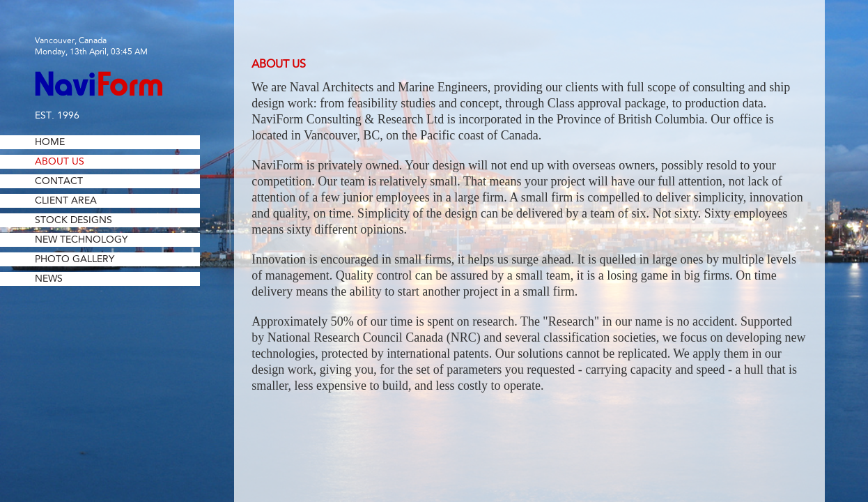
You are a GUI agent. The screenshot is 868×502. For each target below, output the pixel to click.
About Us (60, 162)
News (49, 279)
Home (50, 142)
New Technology (81, 240)
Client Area (66, 201)
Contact (59, 181)
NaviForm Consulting (99, 84)
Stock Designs (73, 220)
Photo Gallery (75, 259)
